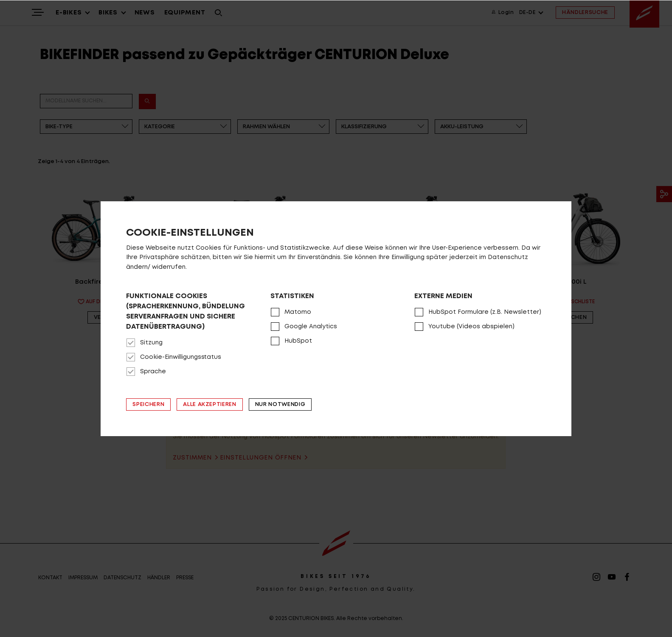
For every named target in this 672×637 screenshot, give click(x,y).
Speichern (148, 404)
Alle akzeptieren (209, 404)
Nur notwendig (280, 404)
